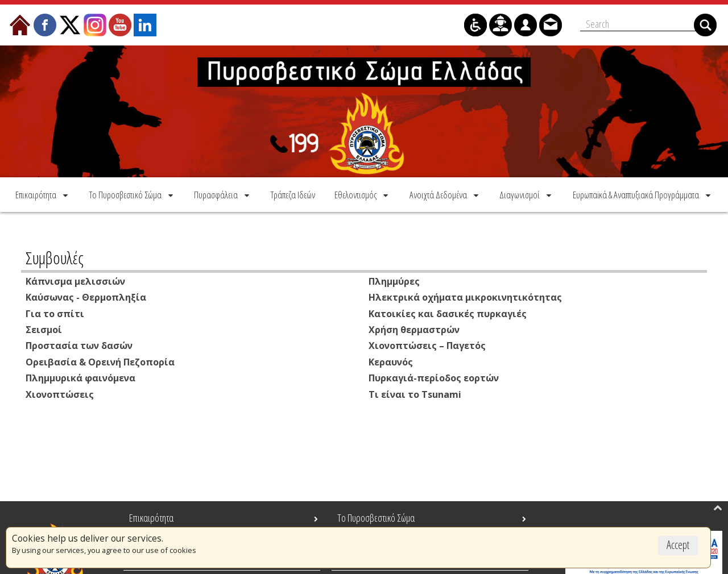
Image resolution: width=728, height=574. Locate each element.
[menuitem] (43, 194)
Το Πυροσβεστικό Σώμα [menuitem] (376, 518)
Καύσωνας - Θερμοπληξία (86, 297)
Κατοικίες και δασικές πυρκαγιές (448, 313)
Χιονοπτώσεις (60, 392)
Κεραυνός (391, 360)
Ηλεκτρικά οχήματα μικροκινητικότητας (465, 297)
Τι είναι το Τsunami (415, 392)
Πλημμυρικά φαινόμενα (80, 376)
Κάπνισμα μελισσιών (75, 281)
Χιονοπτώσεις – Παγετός (427, 344)
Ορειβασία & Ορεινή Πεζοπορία (100, 360)
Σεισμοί (44, 328)
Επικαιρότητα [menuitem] (151, 518)
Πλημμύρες (394, 281)
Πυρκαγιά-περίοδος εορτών (434, 376)
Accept (678, 545)
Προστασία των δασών (79, 344)
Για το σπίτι (55, 313)
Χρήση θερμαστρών (414, 328)
